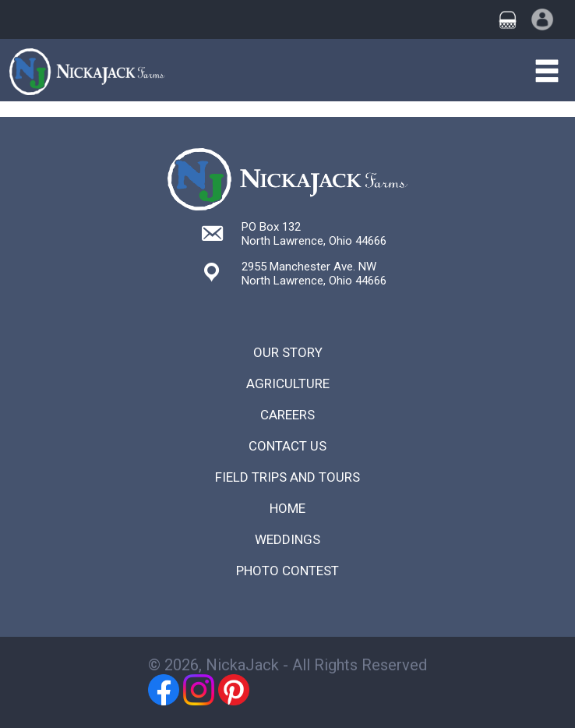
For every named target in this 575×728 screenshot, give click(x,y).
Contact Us (287, 446)
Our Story (288, 352)
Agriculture (288, 383)
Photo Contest (287, 571)
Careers (287, 415)
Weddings (287, 539)
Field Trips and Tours (287, 477)
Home (287, 508)
